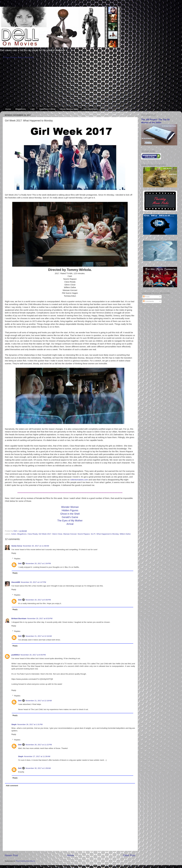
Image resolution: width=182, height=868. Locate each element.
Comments (148, 301)
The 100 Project (90, 109)
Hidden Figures (70, 510)
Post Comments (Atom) (26, 861)
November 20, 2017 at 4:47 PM (33, 582)
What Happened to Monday (108, 534)
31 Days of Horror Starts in (14, 57)
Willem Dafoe (125, 534)
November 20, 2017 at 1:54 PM (38, 563)
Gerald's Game (70, 517)
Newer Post (11, 855)
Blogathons (21, 109)
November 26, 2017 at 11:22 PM (39, 745)
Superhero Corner (47, 109)
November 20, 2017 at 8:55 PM (33, 655)
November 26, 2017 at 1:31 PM (30, 724)
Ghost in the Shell (70, 514)
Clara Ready (33, 534)
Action (14, 534)
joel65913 (16, 655)
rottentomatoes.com (79, 480)
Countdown (29, 57)
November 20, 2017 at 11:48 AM (36, 546)
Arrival (70, 524)
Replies (17, 559)
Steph (14, 724)
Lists (32, 109)
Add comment (12, 786)
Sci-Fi (93, 534)
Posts (146, 297)
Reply (14, 553)
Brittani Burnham (19, 618)
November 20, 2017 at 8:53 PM (40, 618)
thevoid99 (16, 582)
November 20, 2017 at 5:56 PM (38, 600)
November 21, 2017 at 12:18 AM (39, 701)
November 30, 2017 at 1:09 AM (38, 768)
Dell (20, 563)
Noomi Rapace (84, 534)
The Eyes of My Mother (70, 521)
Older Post (129, 855)
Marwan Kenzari (70, 534)
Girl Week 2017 (45, 534)
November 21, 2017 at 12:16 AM (39, 636)
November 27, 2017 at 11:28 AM (37, 756)
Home (8, 109)
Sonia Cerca (17, 546)
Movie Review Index (69, 109)
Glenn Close (57, 534)
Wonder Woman (70, 507)
